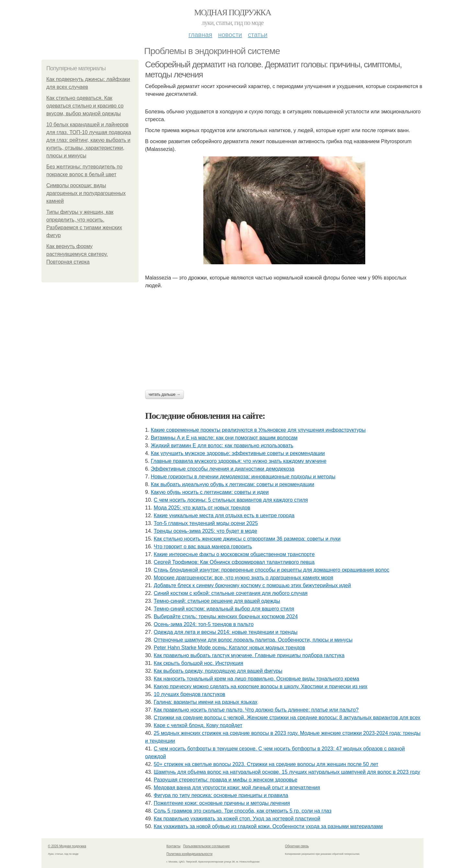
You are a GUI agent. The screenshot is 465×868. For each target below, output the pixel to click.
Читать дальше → (164, 394)
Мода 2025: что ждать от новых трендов (202, 508)
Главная (200, 35)
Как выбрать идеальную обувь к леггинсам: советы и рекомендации (233, 484)
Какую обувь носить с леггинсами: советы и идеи (210, 492)
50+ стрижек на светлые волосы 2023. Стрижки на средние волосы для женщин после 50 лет (266, 764)
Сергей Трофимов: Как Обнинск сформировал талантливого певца (234, 562)
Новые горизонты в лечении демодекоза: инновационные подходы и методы (243, 477)
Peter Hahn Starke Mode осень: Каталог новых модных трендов (230, 648)
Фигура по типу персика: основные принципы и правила (221, 795)
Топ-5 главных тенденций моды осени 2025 (206, 523)
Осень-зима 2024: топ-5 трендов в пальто (204, 624)
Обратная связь (297, 846)
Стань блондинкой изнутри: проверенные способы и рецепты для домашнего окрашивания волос (272, 570)
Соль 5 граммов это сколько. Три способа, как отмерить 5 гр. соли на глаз (243, 811)
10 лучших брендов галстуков (190, 694)
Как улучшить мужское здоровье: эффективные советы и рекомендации (238, 453)
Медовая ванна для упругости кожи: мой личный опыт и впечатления (237, 788)
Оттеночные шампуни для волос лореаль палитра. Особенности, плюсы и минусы (253, 640)
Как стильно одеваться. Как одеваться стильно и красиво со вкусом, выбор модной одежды (85, 106)
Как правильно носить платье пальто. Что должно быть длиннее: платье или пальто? (256, 710)
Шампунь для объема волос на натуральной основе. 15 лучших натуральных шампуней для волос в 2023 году (287, 772)
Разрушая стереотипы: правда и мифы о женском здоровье (226, 780)
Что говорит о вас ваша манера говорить (203, 547)
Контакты (173, 846)
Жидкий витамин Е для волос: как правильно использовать (222, 445)
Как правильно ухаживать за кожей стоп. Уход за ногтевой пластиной (237, 819)
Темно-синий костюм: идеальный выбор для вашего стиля (224, 609)
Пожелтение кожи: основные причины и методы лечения (222, 803)
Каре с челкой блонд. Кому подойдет (198, 725)
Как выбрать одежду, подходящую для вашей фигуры (218, 671)
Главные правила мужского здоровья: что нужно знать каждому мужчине (239, 461)
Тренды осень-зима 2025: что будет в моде (206, 531)
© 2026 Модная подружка (67, 846)
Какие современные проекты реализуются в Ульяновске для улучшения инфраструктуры (258, 430)
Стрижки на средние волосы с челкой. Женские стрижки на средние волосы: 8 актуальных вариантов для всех (287, 718)
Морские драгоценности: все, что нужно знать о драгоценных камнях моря (244, 578)
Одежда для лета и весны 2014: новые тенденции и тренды (226, 632)
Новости (230, 35)
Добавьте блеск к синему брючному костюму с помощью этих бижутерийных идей (252, 585)
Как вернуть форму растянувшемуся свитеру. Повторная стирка (77, 254)
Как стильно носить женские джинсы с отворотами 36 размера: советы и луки (247, 539)
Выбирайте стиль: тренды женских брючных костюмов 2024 (226, 617)
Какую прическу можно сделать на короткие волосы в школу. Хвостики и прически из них (261, 686)
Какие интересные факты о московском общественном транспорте (234, 554)
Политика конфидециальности (189, 854)
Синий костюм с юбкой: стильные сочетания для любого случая (231, 593)
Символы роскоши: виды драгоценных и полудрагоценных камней (86, 193)
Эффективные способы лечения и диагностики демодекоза (223, 469)
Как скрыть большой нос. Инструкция (198, 663)
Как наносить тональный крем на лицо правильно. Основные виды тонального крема (256, 679)
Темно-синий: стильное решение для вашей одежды (217, 601)
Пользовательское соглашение (207, 846)
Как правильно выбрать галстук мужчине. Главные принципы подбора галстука (249, 655)
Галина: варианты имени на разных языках (206, 702)
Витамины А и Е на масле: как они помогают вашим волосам (224, 438)
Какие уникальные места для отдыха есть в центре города (224, 515)
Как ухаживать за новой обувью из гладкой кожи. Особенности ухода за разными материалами (268, 826)
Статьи (257, 35)
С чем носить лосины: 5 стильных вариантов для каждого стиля (231, 500)
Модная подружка (232, 12)
